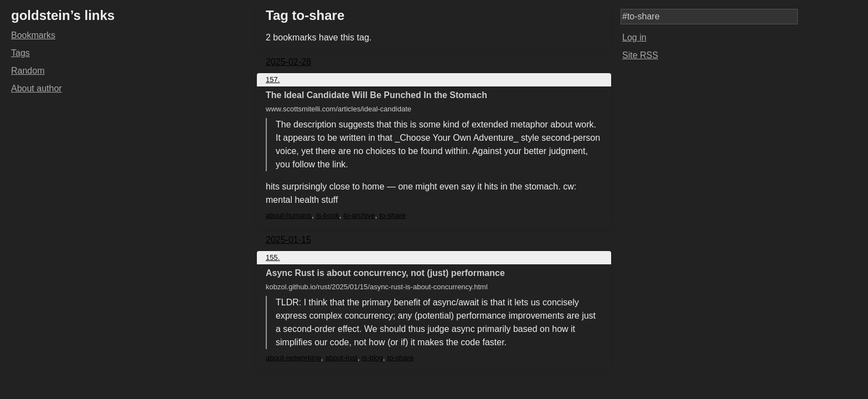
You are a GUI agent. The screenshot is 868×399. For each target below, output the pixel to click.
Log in (634, 37)
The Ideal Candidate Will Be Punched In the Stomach (376, 95)
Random (28, 71)
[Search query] (709, 17)
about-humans (289, 215)
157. (273, 80)
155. (273, 257)
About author (37, 88)
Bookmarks (33, 35)
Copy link (588, 80)
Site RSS (640, 55)
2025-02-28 (288, 62)
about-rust (341, 358)
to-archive (359, 215)
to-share (392, 215)
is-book (328, 215)
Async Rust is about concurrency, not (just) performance (385, 273)
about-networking (293, 358)
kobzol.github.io (377, 287)
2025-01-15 (288, 240)
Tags (20, 53)
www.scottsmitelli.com (339, 109)
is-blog (373, 358)
